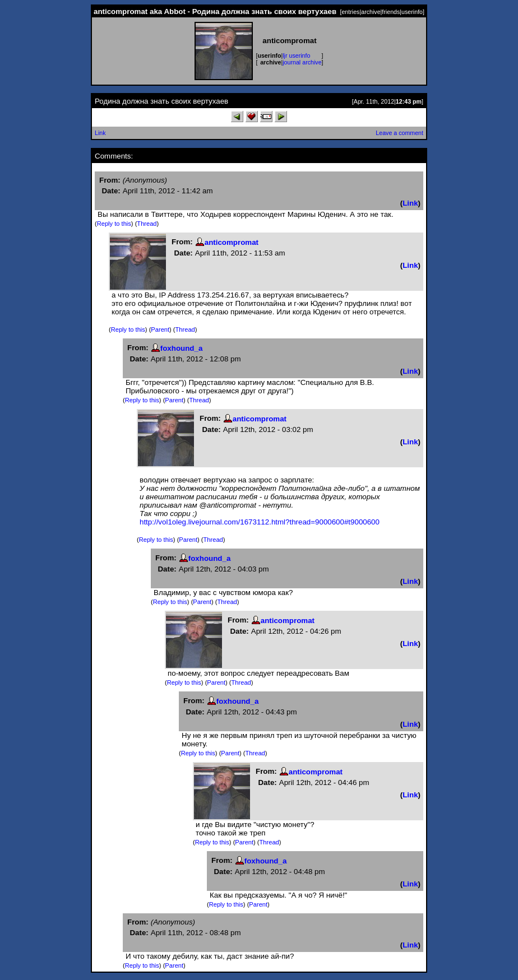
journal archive (302, 62)
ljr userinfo (296, 55)
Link (100, 133)
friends (391, 12)
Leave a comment (399, 133)
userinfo (412, 12)
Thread (147, 224)
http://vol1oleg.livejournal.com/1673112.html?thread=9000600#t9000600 (260, 522)
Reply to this (114, 224)
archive (371, 12)
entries (350, 12)
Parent (160, 329)
